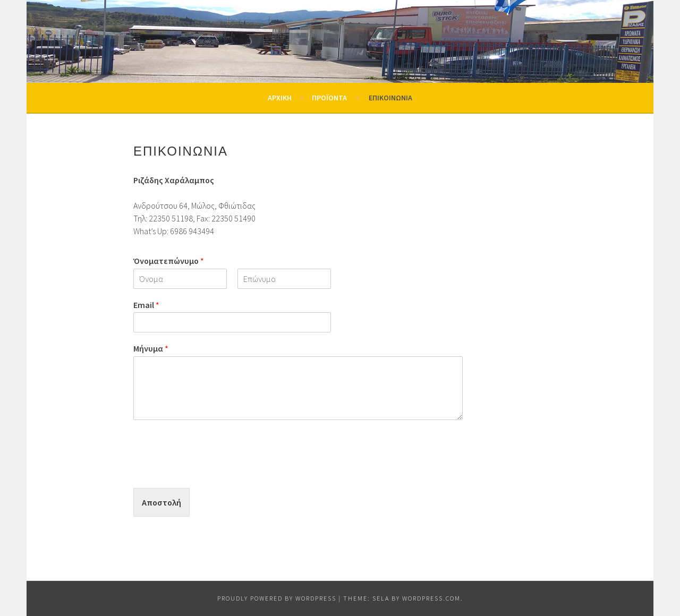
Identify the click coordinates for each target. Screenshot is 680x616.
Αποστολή (161, 502)
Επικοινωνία (390, 98)
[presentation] (214, 470)
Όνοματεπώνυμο (169, 261)
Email (146, 305)
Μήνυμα (151, 348)
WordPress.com (431, 598)
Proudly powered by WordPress (277, 598)
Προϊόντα (329, 98)
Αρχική (280, 98)
